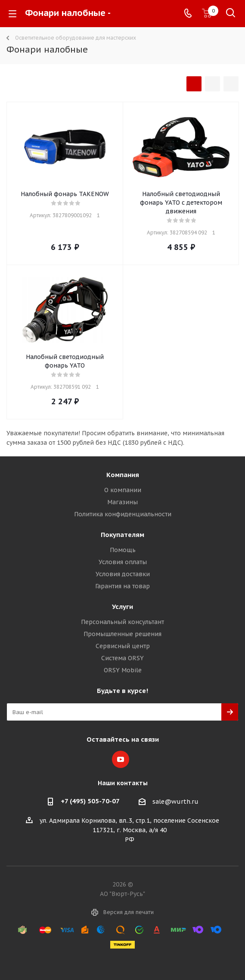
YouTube (121, 759)
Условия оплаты (123, 562)
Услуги (122, 607)
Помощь (123, 550)
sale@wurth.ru (175, 802)
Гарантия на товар (122, 586)
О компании (123, 490)
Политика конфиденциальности (123, 514)
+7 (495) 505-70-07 (90, 801)
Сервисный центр (123, 646)
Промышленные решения (122, 634)
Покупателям (122, 535)
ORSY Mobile (123, 670)
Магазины (122, 502)
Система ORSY (122, 658)
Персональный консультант (122, 622)
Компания (123, 475)
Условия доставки (123, 574)
